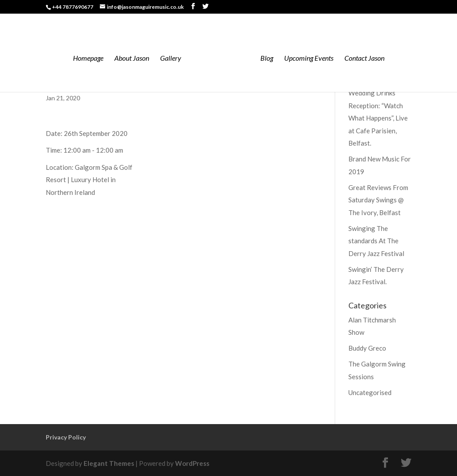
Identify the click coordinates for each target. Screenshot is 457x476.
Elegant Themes (109, 463)
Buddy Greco (367, 348)
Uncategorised (370, 392)
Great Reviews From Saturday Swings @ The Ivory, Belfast (378, 200)
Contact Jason (364, 59)
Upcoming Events (309, 59)
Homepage (88, 59)
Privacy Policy (66, 437)
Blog (267, 59)
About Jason (132, 59)
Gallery (171, 59)
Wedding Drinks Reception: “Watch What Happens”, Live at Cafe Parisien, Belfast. (378, 118)
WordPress (192, 463)
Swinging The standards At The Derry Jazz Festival (376, 241)
